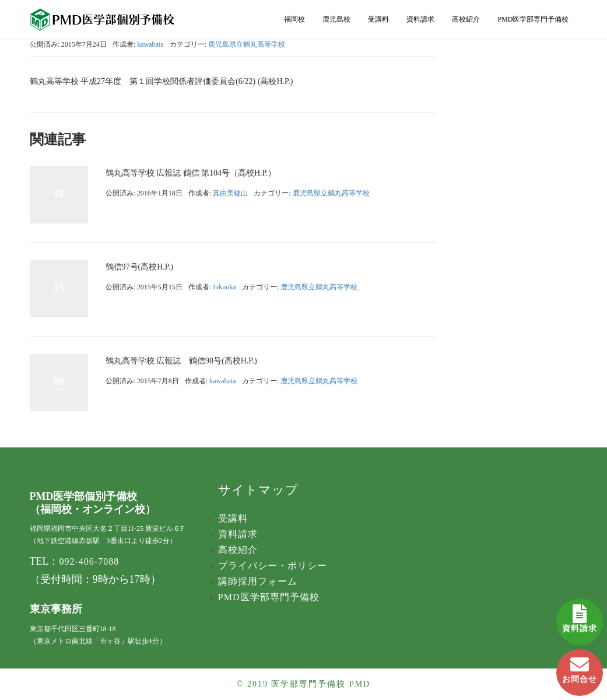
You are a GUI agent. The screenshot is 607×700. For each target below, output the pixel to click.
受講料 (378, 19)
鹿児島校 (336, 19)
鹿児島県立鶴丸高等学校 (247, 44)
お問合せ (580, 666)
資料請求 (580, 616)
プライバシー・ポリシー (273, 566)
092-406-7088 (90, 561)
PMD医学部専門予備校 (533, 19)
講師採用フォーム (258, 581)
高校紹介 (466, 19)
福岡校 (294, 19)
